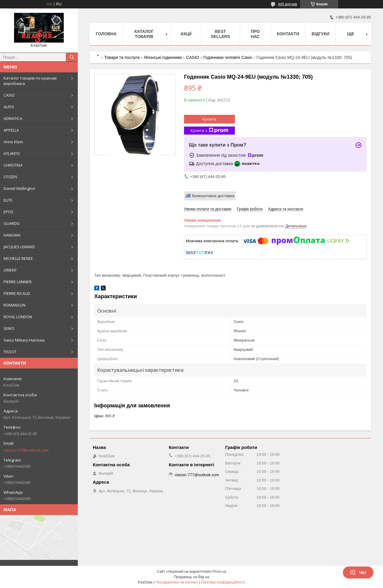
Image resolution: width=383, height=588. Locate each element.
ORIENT (10, 270)
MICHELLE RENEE (18, 258)
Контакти (288, 34)
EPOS (9, 212)
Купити (209, 119)
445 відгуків (288, 4)
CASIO (9, 95)
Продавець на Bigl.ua (191, 577)
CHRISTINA (13, 165)
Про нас (255, 34)
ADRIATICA (13, 118)
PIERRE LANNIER (18, 282)
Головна (106, 34)
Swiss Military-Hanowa (24, 340)
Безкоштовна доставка (213, 196)
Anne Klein (13, 142)
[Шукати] (72, 57)
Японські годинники (163, 57)
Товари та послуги (122, 57)
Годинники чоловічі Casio (228, 57)
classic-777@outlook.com (26, 450)
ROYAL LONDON (18, 317)
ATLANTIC (12, 153)
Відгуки (320, 34)
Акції (186, 34)
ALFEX (9, 107)
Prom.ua (219, 572)
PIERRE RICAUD (17, 293)
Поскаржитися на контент (177, 582)
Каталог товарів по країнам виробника (30, 81)
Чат (358, 572)
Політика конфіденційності (223, 582)
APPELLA (11, 130)
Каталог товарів (144, 34)
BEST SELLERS (220, 34)
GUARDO (12, 223)
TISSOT (10, 352)
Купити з (209, 131)
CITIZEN (10, 177)
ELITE (8, 200)
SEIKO (9, 328)
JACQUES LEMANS (19, 247)
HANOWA (12, 235)
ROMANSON (15, 305)
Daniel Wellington (19, 188)
